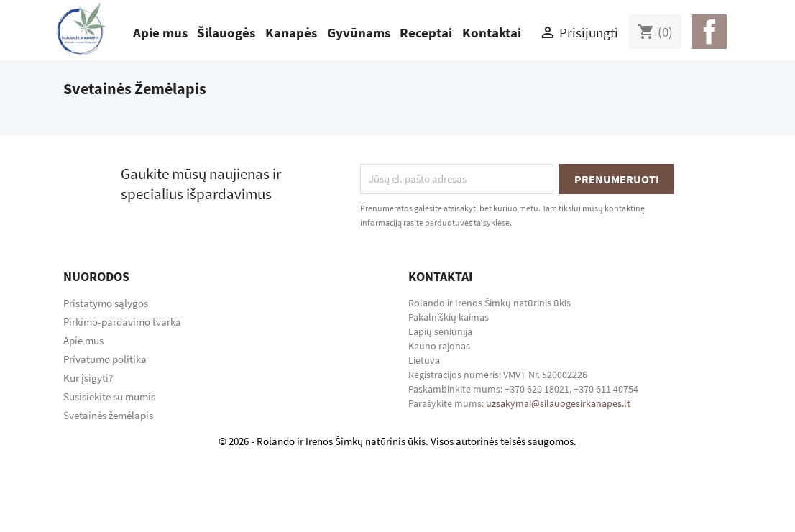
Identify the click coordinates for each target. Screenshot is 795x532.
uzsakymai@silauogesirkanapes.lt (558, 403)
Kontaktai (492, 32)
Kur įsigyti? (88, 378)
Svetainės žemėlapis (108, 415)
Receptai (426, 32)
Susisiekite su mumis (109, 396)
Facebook (709, 32)
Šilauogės (226, 32)
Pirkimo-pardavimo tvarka (122, 322)
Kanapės (291, 32)
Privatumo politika (105, 359)
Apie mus (160, 32)
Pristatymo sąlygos (106, 303)
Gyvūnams (359, 32)
